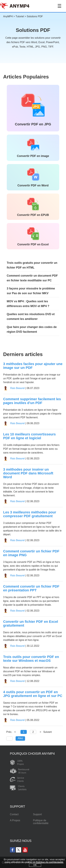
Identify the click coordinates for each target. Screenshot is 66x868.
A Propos (15, 820)
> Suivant (46, 732)
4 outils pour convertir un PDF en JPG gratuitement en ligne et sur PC (33, 694)
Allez (20, 738)
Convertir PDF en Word (33, 185)
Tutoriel (20, 16)
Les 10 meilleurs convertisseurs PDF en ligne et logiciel (29, 436)
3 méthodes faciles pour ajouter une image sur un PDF (33, 366)
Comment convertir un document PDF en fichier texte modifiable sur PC (32, 278)
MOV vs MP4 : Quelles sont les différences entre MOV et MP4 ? (28, 304)
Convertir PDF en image (33, 156)
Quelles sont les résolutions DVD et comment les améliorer (31, 317)
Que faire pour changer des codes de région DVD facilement (32, 329)
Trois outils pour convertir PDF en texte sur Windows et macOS (31, 659)
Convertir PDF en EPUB (33, 215)
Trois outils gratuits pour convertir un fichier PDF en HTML (32, 265)
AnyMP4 (8, 16)
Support (37, 814)
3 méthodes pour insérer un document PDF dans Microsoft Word (28, 473)
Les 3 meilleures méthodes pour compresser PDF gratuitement (30, 514)
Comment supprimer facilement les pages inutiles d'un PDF (32, 401)
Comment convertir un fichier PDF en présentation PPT (31, 588)
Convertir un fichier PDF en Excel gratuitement (31, 624)
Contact (14, 814)
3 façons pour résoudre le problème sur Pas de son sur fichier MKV (31, 291)
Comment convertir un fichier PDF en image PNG (31, 553)
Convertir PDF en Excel (33, 244)
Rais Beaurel (17, 388)
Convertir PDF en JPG (33, 124)
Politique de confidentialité (41, 822)
